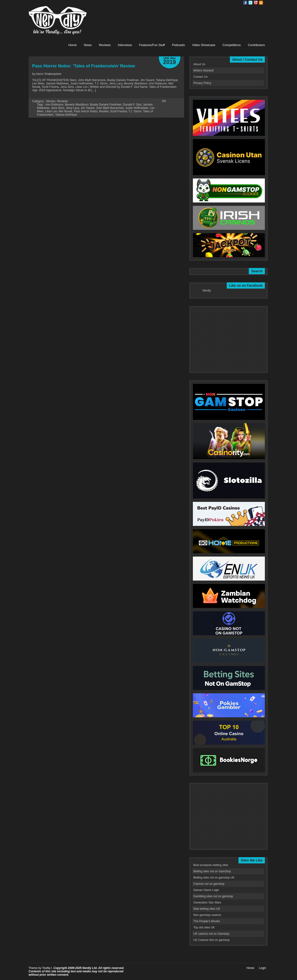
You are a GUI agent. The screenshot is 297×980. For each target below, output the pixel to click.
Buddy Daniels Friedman (106, 105)
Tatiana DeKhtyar (66, 115)
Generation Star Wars (207, 903)
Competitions (232, 45)
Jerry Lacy (72, 108)
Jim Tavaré (88, 108)
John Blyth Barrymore (110, 108)
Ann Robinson (54, 105)
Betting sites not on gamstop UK (214, 878)
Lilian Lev (51, 111)
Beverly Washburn (77, 105)
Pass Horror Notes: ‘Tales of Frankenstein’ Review (84, 66)
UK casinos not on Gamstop (211, 934)
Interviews (125, 45)
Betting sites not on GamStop (212, 871)
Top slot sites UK (204, 927)
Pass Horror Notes (86, 111)
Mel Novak (65, 111)
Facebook (245, 3)
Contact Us (200, 77)
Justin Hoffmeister (137, 108)
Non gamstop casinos (207, 915)
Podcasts (178, 45)
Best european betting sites (211, 865)
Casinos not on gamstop (209, 884)
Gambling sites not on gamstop (213, 896)
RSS (261, 3)
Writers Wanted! (204, 71)
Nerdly (207, 291)
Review (104, 111)
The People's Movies (207, 921)
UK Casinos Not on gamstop (211, 940)
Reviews (105, 45)
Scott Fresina (118, 111)
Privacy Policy (202, 83)
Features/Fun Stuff (152, 45)
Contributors (256, 45)
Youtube (256, 3)
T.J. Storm (135, 111)
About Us (199, 64)
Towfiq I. (47, 968)
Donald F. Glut (132, 105)
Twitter (250, 3)
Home (73, 45)
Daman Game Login (206, 890)
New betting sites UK (207, 909)
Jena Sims (58, 108)
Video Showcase (204, 45)
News (88, 45)
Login (263, 968)
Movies (51, 101)
